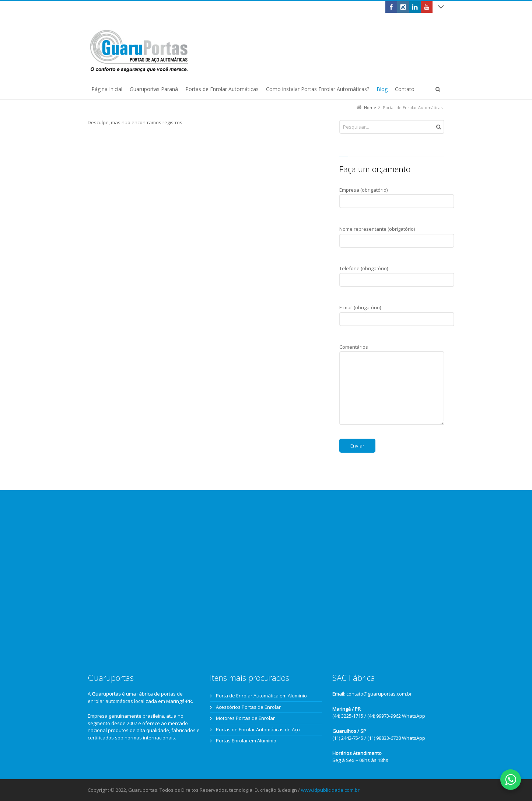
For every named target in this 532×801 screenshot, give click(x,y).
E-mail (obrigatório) (397, 311)
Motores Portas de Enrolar (245, 718)
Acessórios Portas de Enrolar (248, 707)
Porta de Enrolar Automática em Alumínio (261, 696)
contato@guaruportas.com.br (379, 694)
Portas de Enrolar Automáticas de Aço (258, 729)
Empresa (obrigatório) (397, 194)
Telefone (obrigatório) (397, 272)
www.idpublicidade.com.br (330, 790)
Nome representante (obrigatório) (397, 233)
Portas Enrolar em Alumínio (246, 741)
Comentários (392, 351)
